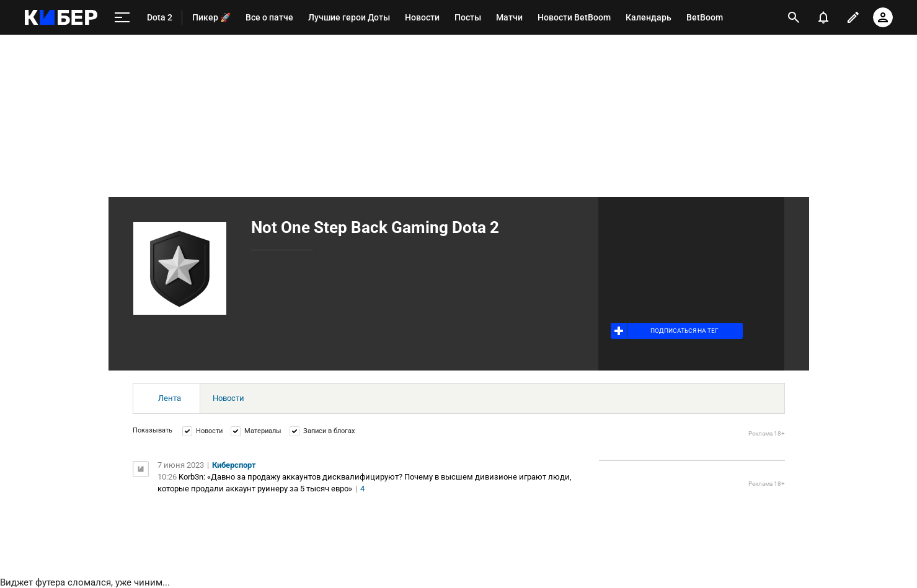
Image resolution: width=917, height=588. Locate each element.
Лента (170, 398)
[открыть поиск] (794, 17)
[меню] (122, 18)
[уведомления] (823, 17)
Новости (228, 398)
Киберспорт (234, 465)
